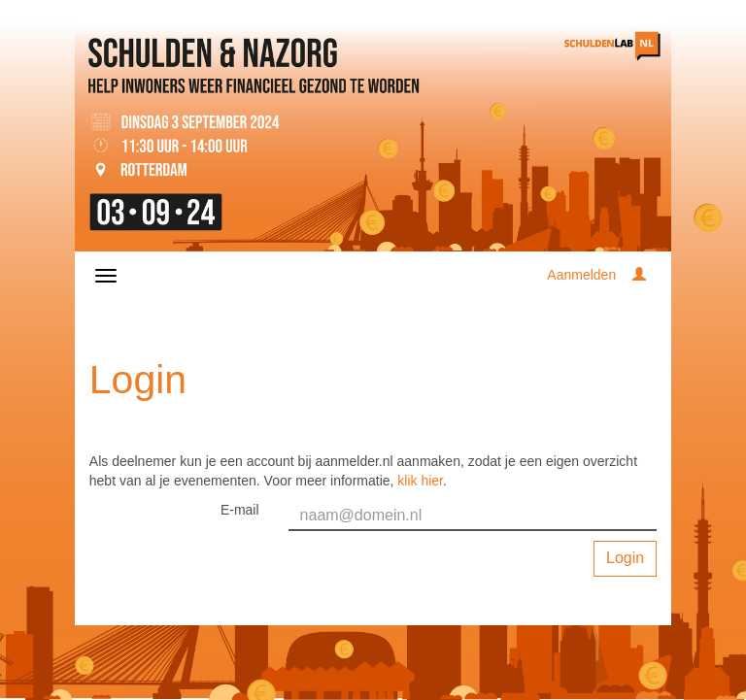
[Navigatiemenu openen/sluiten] (106, 276)
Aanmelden (581, 275)
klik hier (420, 481)
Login (625, 558)
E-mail (240, 510)
